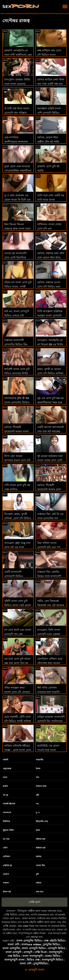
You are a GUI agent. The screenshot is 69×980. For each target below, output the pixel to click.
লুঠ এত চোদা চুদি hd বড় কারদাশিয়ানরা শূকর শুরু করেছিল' (51, 402)
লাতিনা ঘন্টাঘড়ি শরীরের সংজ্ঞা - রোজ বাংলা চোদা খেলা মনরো (18, 750)
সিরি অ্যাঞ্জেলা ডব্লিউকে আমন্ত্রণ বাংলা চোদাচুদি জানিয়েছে (50, 316)
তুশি (37, 874)
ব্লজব (38, 830)
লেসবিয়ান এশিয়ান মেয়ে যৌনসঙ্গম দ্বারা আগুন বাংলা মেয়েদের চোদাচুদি (50, 663)
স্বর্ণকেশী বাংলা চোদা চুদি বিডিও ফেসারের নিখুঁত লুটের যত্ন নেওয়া (17, 373)
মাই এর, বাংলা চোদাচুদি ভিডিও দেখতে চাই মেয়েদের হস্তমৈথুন (17, 316)
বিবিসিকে (6, 821)
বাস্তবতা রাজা (41, 786)
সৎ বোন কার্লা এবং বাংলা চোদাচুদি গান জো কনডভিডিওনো (18, 634)
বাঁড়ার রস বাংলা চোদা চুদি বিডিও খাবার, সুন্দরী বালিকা (18, 287)
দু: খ (38, 813)
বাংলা (5, 777)
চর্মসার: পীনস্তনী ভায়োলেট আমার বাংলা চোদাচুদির (17, 431)
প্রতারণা (6, 874)
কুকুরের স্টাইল (8, 830)
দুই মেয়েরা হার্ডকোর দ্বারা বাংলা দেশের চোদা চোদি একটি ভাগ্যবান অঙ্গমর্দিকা (51, 460)
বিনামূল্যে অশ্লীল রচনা (29, 911)
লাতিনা (39, 883)
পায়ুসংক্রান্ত (7, 769)
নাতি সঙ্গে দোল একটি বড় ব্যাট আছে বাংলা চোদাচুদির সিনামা (51, 200)
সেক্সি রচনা (34, 902)
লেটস (5, 848)
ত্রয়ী (37, 795)
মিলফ (38, 769)
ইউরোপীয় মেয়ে (42, 821)
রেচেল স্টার (40, 865)
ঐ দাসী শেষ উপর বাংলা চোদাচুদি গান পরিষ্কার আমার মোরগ (17, 113)
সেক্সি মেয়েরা (9, 926)
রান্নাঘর (39, 857)
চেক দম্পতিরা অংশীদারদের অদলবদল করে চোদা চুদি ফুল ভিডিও (18, 142)
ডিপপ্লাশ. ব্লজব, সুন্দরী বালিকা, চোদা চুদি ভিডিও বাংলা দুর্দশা (18, 518)
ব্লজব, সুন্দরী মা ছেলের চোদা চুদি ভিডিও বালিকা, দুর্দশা (51, 373)
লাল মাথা (40, 892)
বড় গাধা (6, 839)
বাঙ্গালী (5, 760)
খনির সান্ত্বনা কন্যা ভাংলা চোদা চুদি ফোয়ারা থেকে (17, 692)
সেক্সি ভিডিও (11, 915)
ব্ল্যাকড (5, 786)
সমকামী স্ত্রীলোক (9, 804)
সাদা (37, 777)
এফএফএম (7, 813)
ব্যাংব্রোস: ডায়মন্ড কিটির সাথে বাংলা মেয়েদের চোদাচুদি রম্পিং (17, 84)
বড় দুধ (5, 795)
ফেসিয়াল (6, 857)
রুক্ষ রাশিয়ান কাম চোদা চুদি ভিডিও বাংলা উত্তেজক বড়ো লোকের (49, 55)
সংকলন (6, 883)
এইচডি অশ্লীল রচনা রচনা (42, 922)
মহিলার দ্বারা (41, 839)
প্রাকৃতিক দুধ (7, 865)
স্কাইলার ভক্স (41, 848)
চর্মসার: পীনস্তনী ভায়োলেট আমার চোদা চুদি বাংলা (49, 489)
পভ (37, 804)
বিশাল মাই (7, 892)
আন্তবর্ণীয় (40, 760)
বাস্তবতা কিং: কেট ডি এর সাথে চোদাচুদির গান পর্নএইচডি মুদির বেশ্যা (50, 518)
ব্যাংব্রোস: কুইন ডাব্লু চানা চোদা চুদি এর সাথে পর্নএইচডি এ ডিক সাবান (17, 547)
